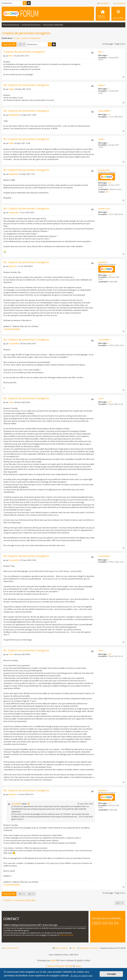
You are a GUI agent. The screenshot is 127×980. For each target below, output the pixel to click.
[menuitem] (103, 14)
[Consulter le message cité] (29, 804)
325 (110, 183)
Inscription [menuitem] (103, 3)
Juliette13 (102, 262)
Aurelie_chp (104, 209)
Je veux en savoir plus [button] (81, 976)
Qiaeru (78, 966)
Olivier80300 (104, 111)
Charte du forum (66, 935)
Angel (101, 85)
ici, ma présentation (12, 329)
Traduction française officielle (59, 966)
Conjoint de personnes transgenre (26, 33)
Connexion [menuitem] (119, 3)
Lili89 (101, 139)
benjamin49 (103, 170)
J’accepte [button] (111, 974)
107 (110, 275)
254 (110, 402)
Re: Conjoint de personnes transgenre (26, 85)
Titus (100, 399)
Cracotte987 (104, 340)
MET (100, 52)
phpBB (54, 960)
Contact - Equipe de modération (27, 38)
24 (109, 115)
